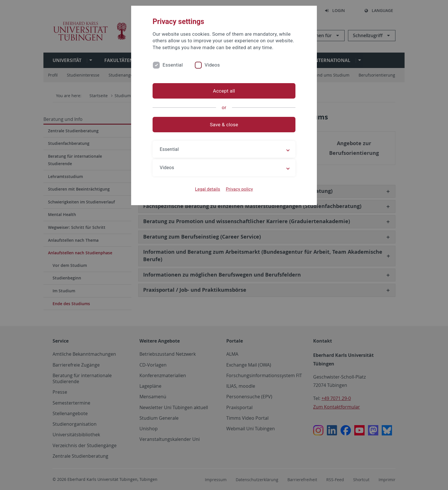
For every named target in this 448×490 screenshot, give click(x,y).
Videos (212, 65)
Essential (173, 65)
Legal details (208, 189)
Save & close (224, 125)
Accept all (224, 91)
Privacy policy (239, 189)
